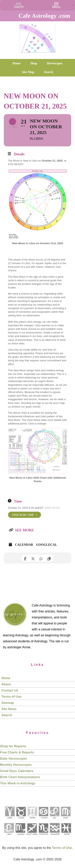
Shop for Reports (13, 746)
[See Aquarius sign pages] (54, 836)
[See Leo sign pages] (54, 820)
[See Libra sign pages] (9, 836)
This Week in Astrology (18, 783)
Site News (9, 709)
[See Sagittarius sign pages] (32, 836)
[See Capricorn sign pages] (43, 836)
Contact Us (10, 690)
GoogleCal (46, 545)
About (6, 684)
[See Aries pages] (10, 820)
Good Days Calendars (17, 771)
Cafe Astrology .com (37, 37)
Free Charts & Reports (17, 752)
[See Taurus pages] (21, 820)
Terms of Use (11, 697)
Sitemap (8, 703)
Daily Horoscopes (13, 759)
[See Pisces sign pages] (66, 836)
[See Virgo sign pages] (65, 820)
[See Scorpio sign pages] (20, 836)
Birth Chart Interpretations (20, 777)
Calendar (24, 545)
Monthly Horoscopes (16, 765)
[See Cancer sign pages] (43, 820)
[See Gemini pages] (32, 820)
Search (7, 715)
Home (6, 678)
